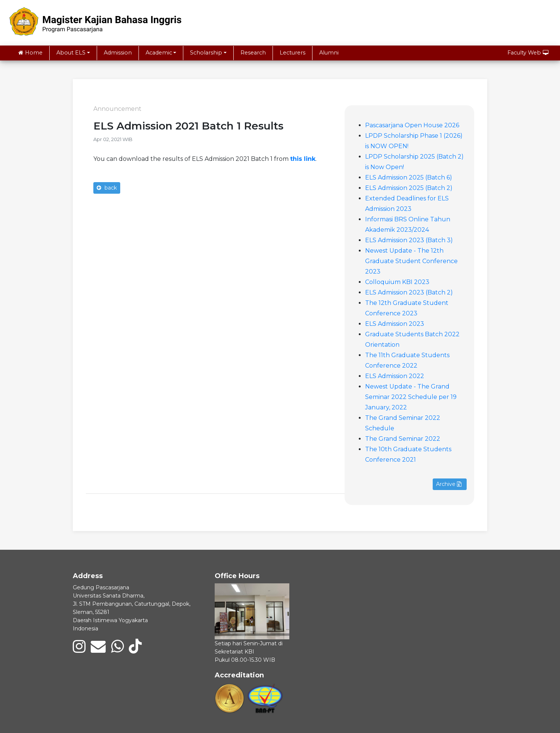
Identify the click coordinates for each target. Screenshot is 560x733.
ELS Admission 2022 (395, 376)
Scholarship (206, 53)
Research (253, 53)
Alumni (329, 53)
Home (30, 53)
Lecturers (293, 53)
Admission (118, 53)
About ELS (71, 53)
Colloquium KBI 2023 (397, 282)
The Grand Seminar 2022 (403, 439)
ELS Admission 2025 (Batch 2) (409, 188)
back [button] (107, 188)
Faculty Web (528, 53)
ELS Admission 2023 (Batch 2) (409, 292)
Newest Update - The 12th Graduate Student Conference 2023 (411, 261)
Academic (159, 53)
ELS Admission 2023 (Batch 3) (409, 240)
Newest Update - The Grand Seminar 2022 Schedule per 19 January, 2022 (411, 397)
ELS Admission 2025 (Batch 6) (409, 177)
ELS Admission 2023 (395, 324)
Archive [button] (449, 484)
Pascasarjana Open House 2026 (412, 125)
